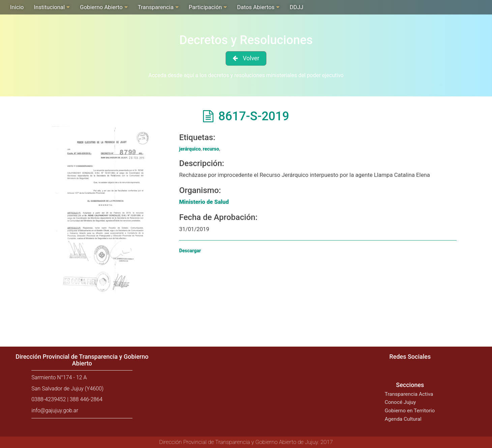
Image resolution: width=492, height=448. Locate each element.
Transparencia (156, 7)
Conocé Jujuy (400, 402)
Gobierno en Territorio (410, 411)
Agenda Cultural (403, 419)
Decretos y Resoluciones (246, 40)
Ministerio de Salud (204, 202)
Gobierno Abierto (101, 7)
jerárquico (190, 149)
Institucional (49, 7)
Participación (205, 7)
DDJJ (297, 7)
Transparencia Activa (409, 394)
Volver (251, 58)
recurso (211, 149)
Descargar (190, 251)
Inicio (17, 7)
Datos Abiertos (256, 7)
